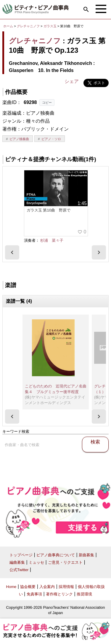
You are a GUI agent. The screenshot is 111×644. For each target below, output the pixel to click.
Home (11, 587)
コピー (47, 102)
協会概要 (28, 587)
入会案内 (47, 587)
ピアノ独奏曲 (19, 139)
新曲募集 (86, 555)
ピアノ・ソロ (51, 139)
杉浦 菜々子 (52, 240)
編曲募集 (17, 562)
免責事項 (34, 594)
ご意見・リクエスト (65, 562)
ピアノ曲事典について (56, 555)
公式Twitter (19, 570)
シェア (72, 81)
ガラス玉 (50, 26)
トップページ (21, 555)
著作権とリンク (59, 594)
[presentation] (12, 252)
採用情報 (66, 587)
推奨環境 (84, 594)
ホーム (8, 26)
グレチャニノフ (28, 26)
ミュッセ (36, 562)
